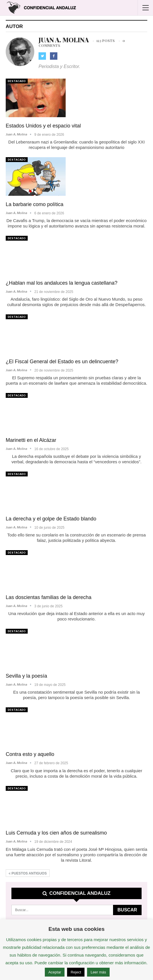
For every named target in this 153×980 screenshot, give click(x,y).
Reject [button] (76, 972)
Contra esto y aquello (30, 754)
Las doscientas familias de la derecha (49, 597)
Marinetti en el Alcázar (31, 440)
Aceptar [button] (55, 972)
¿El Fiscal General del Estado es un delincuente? (62, 362)
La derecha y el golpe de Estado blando (51, 519)
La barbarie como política (35, 204)
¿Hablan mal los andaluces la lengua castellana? (62, 283)
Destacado (17, 81)
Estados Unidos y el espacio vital (43, 126)
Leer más (98, 972)
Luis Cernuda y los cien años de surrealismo (56, 833)
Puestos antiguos (28, 873)
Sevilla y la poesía (26, 676)
